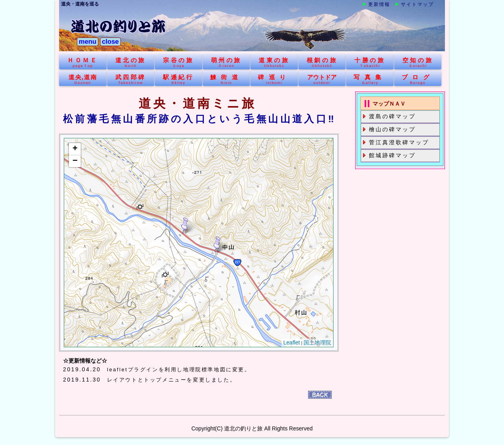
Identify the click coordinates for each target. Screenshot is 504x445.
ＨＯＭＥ (83, 62)
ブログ (418, 79)
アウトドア (322, 79)
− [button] (75, 161)
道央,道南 (83, 79)
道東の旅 (274, 62)
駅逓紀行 (179, 79)
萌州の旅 (227, 62)
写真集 (370, 79)
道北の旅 (131, 62)
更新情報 (379, 4)
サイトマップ (417, 4)
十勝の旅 (370, 62)
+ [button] (75, 149)
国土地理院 (317, 343)
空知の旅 (418, 62)
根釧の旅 (322, 62)
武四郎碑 (131, 79)
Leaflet (292, 343)
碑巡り (274, 79)
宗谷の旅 (179, 62)
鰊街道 (227, 79)
